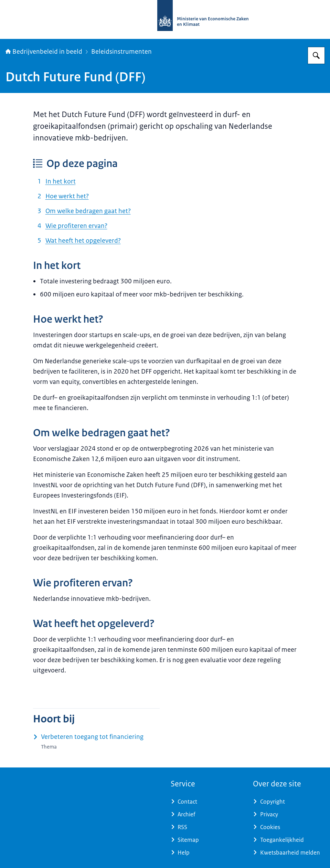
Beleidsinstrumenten (121, 52)
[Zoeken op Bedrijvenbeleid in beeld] (316, 55)
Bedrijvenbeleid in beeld (44, 52)
